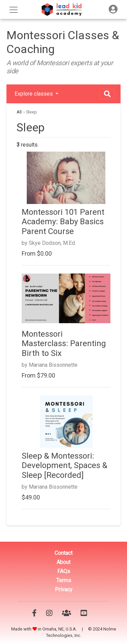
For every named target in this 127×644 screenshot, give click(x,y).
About (63, 562)
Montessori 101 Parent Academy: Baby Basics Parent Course (63, 222)
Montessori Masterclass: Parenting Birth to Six (64, 344)
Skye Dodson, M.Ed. (52, 243)
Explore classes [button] (34, 94)
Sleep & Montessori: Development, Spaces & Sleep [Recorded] (65, 466)
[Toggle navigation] (113, 9)
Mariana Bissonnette (53, 365)
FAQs (64, 571)
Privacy (64, 589)
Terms (64, 580)
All (19, 112)
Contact (63, 553)
